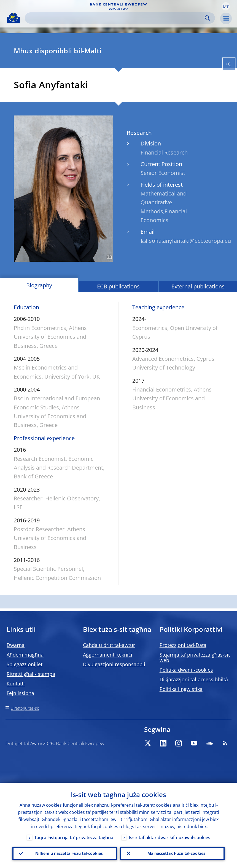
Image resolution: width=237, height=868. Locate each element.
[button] (226, 6)
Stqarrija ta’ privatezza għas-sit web (195, 657)
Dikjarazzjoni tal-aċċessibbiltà (194, 679)
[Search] (115, 18)
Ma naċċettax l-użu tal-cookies (176, 853)
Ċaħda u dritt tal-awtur (109, 645)
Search (207, 18)
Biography (39, 285)
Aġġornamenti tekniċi (108, 655)
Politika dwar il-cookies (186, 670)
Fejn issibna (20, 693)
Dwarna (16, 645)
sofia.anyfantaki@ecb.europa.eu (190, 241)
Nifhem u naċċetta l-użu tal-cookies (69, 853)
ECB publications (118, 286)
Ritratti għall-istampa (31, 674)
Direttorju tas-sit (25, 708)
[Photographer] (108, 257)
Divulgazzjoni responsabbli (114, 664)
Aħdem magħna (25, 655)
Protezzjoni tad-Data (183, 645)
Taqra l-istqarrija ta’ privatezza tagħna (74, 837)
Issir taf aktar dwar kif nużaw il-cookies (169, 837)
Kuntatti (16, 684)
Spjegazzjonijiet (25, 664)
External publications (198, 286)
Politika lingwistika (181, 689)
